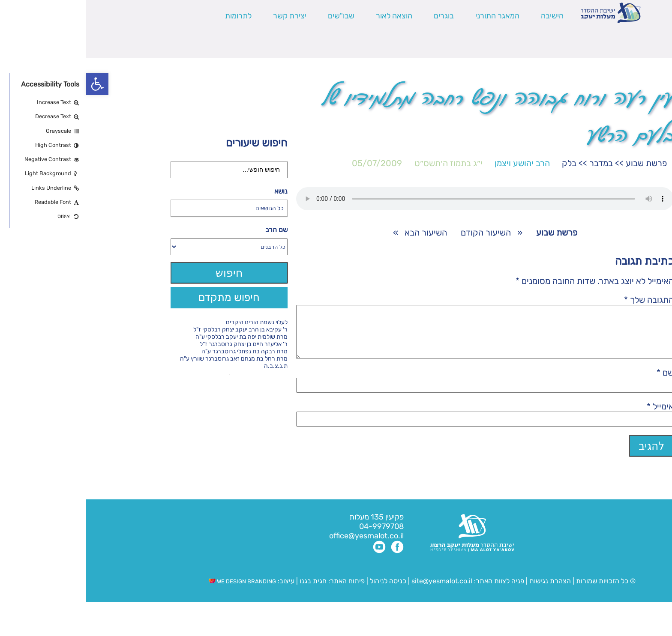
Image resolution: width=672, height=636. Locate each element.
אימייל (574, 417)
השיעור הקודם (400, 233)
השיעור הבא (340, 233)
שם (579, 383)
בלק (483, 163)
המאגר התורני (411, 16)
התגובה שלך (563, 300)
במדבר (515, 163)
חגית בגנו (226, 591)
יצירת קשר (204, 16)
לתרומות (152, 16)
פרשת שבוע (560, 163)
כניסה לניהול (302, 591)
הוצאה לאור (308, 16)
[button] (11, 84)
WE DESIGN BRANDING (156, 592)
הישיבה (466, 16)
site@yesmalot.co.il (356, 591)
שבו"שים (255, 16)
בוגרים (358, 16)
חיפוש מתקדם (143, 297)
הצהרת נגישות (464, 591)
